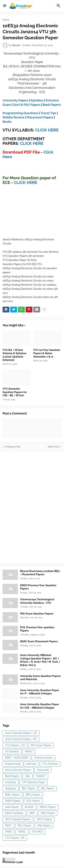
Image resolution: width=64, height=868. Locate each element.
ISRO (32, 813)
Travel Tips (48, 113)
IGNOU (29, 751)
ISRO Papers (48, 813)
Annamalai (43, 770)
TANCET (41, 776)
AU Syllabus (12, 751)
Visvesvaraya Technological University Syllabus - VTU (37, 601)
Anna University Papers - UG (21, 733)
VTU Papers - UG (15, 745)
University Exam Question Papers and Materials (40, 678)
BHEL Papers (12, 795)
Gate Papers (12, 807)
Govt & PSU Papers (27, 105)
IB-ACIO (29, 807)
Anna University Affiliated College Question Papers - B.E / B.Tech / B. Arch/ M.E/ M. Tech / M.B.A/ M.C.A (40, 660)
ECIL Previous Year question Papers (37, 629)
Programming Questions (20, 113)
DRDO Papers (13, 801)
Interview (31, 764)
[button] (5, 6)
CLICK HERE (47, 130)
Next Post (53, 447)
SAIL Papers (44, 825)
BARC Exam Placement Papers (39, 641)
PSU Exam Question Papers (37, 614)
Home (6, 20)
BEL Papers (48, 788)
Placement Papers (40, 117)
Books (7, 122)
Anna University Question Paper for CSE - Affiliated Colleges (40, 706)
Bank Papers (52, 105)
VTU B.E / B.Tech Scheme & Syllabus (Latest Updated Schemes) (14, 355)
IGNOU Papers (48, 807)
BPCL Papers (33, 795)
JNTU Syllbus (44, 819)
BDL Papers (29, 788)
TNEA (8, 832)
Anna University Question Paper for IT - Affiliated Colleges (40, 692)
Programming (13, 764)
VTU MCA (37, 832)
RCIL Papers (24, 825)
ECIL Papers (33, 801)
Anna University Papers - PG (21, 739)
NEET (8, 825)
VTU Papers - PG (15, 838)
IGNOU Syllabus (14, 813)
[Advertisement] (28, 507)
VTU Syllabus (50, 764)
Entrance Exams (43, 758)
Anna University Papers (18, 770)
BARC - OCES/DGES (17, 758)
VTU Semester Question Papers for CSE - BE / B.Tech (15, 392)
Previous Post (13, 447)
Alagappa (11, 788)
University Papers (16, 100)
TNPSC (22, 832)
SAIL (28, 776)
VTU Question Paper (34, 782)
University (11, 782)
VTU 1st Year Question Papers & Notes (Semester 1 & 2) (47, 353)
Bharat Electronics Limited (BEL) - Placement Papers (40, 573)
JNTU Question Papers (18, 819)
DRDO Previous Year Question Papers (38, 587)
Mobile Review (13, 117)
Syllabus (37, 100)
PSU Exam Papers (41, 745)
